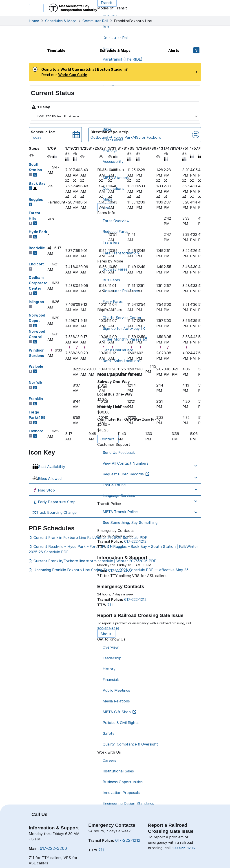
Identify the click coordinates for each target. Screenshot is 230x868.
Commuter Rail (95, 21)
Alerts (184, 50)
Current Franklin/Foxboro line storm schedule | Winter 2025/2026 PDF (92, 561)
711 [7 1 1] (101, 850)
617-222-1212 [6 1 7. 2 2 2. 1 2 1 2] (128, 840)
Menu (36, 8)
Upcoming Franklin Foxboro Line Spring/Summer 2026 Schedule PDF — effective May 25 (109, 570)
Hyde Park (38, 232)
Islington (36, 302)
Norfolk (35, 383)
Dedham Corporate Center (38, 283)
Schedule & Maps (115, 50)
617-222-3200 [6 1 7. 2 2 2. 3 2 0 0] (53, 848)
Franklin (36, 399)
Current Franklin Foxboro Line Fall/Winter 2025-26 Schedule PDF (88, 538)
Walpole (36, 366)
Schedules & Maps (61, 21)
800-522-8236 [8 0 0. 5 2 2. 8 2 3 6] (183, 848)
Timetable (56, 50)
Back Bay (37, 183)
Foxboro (36, 431)
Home (34, 21)
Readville (37, 248)
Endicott (36, 264)
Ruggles (36, 199)
